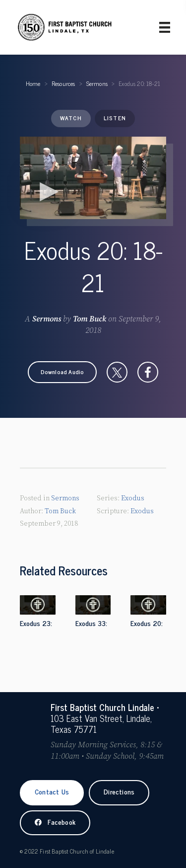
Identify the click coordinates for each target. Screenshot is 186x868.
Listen (115, 118)
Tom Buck (90, 319)
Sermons (97, 83)
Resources (63, 83)
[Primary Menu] (165, 27)
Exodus (133, 498)
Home (33, 83)
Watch (71, 118)
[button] (62, 372)
